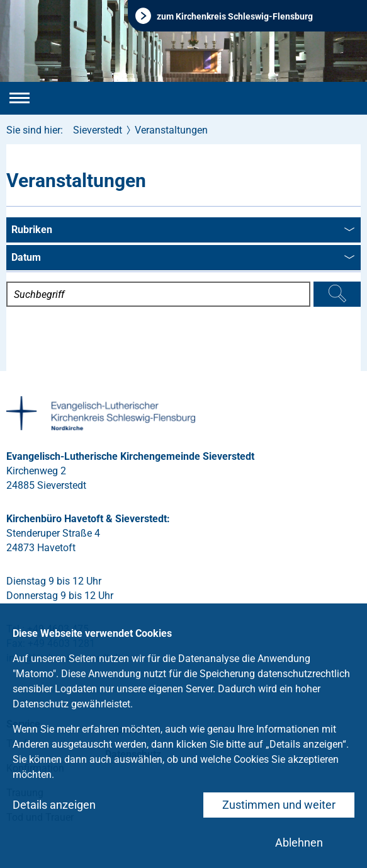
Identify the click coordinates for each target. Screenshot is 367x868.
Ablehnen (299, 842)
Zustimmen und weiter (279, 805)
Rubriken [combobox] (183, 231)
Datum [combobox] (183, 258)
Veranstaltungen (171, 130)
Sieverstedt (98, 130)
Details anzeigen (54, 805)
